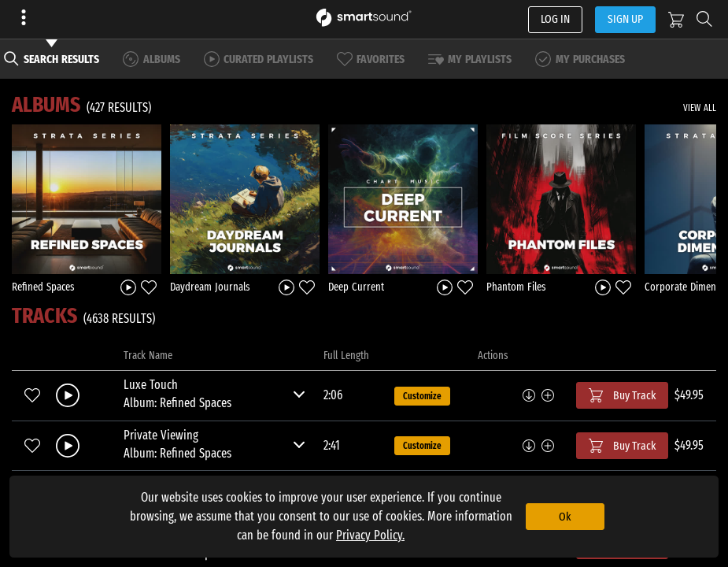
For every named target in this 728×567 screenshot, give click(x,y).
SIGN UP (625, 19)
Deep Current (356, 287)
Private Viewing (161, 435)
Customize (422, 396)
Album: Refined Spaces (177, 403)
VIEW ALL (700, 108)
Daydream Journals (210, 287)
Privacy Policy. (370, 535)
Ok (565, 517)
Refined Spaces (43, 287)
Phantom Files (516, 287)
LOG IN (555, 19)
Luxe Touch (151, 385)
